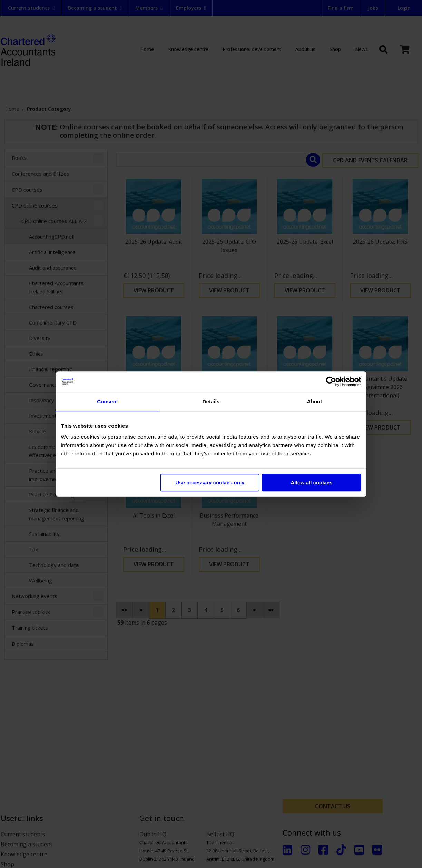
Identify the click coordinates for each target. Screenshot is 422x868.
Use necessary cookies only (210, 483)
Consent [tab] (107, 401)
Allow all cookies (312, 483)
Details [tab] (211, 401)
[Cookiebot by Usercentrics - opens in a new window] (331, 382)
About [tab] (315, 401)
